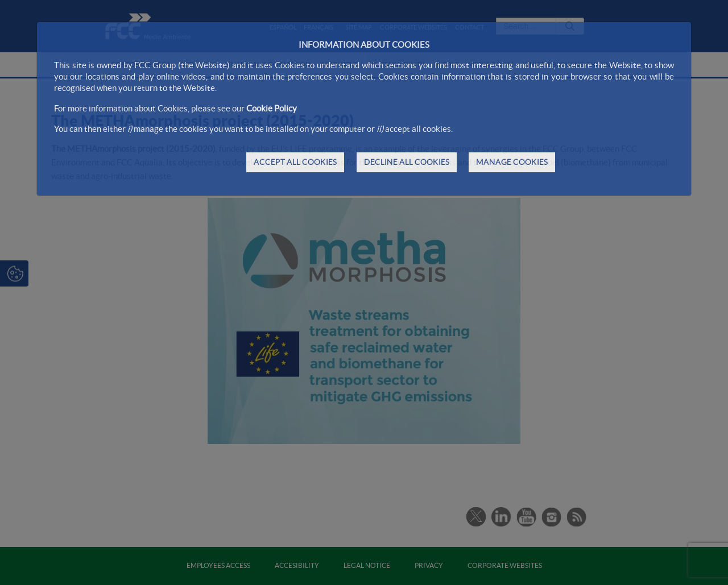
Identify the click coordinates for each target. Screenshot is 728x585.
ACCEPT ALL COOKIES (295, 162)
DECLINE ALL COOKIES (407, 162)
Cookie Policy (272, 108)
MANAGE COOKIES (512, 162)
